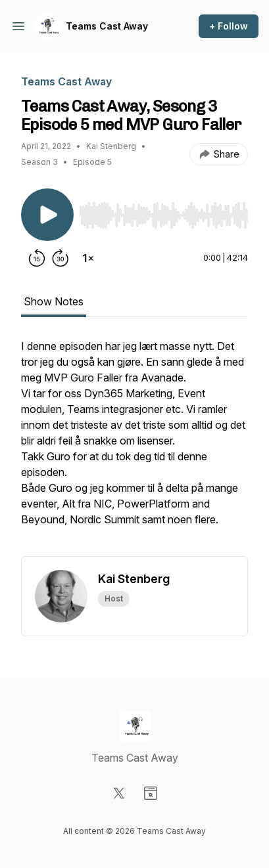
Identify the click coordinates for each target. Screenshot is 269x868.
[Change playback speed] (88, 258)
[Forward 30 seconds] (61, 258)
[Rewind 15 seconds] (37, 258)
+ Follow (229, 26)
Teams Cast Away (107, 26)
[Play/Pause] (47, 215)
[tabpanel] (134, 447)
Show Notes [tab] (54, 301)
